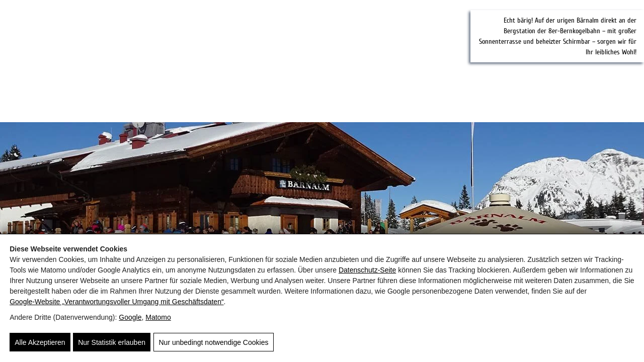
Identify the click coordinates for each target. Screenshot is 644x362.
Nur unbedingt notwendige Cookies (213, 343)
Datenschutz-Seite (367, 270)
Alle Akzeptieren (40, 343)
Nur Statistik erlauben (112, 343)
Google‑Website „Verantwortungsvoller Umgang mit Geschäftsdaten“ (116, 302)
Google (130, 318)
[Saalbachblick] (209, 62)
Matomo (158, 318)
